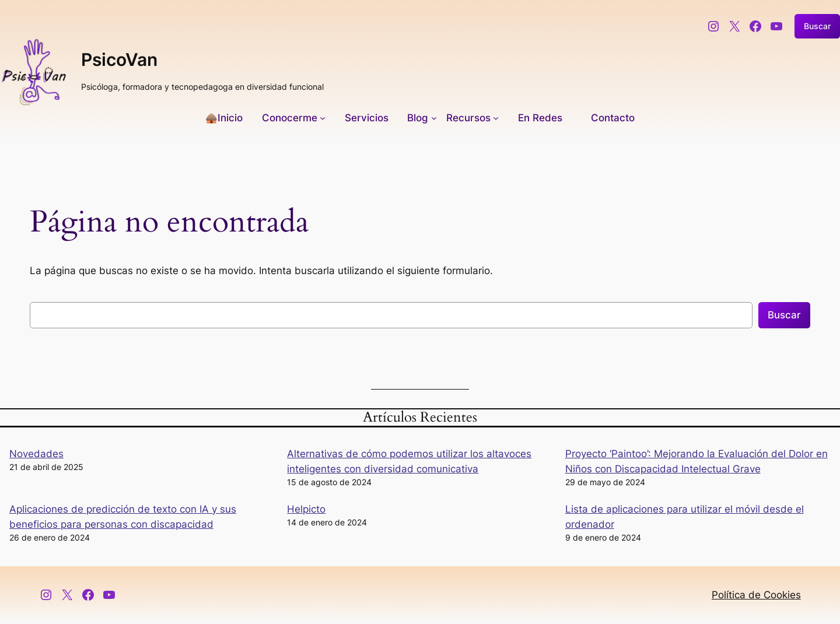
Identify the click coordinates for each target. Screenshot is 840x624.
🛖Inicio (224, 118)
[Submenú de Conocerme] (294, 118)
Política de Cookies (756, 595)
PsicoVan (119, 59)
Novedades (36, 454)
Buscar (784, 315)
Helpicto (306, 509)
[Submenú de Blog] (422, 118)
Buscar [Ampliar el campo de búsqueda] (817, 26)
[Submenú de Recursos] (473, 118)
